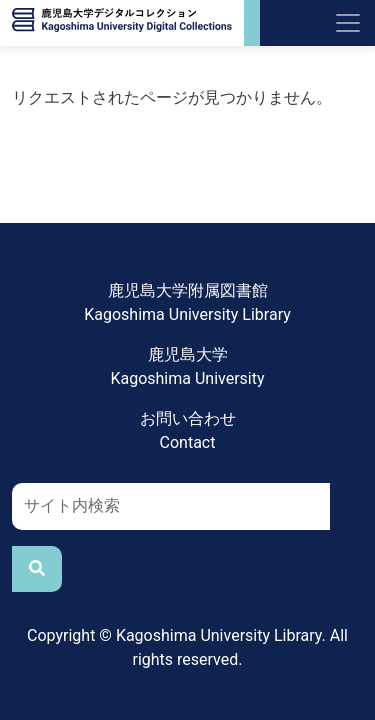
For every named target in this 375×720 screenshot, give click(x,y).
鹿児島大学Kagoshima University (187, 366)
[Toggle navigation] (348, 23)
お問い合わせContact (188, 430)
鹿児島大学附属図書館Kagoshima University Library (187, 302)
